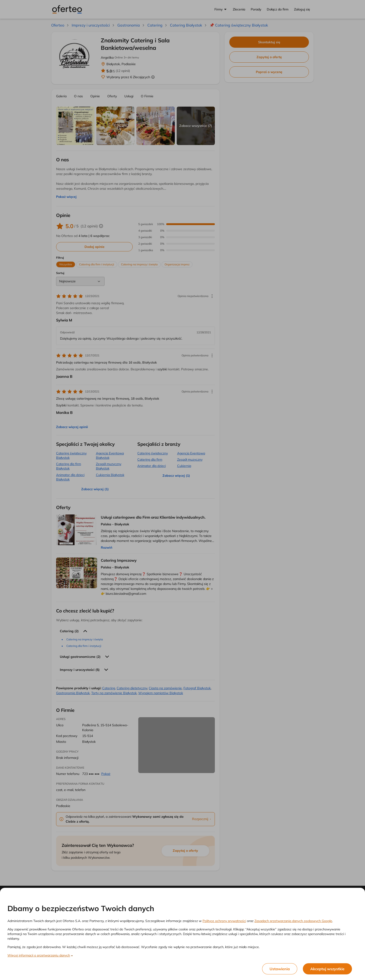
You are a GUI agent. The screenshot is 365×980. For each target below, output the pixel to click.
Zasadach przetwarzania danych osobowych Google (293, 921)
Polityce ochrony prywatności (224, 921)
